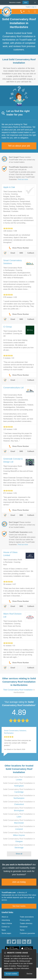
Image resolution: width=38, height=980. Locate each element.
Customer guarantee (27, 933)
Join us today (19, 882)
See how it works (19, 906)
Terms (22, 930)
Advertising (6, 920)
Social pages (6, 933)
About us (5, 917)
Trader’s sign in (31, 7)
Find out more (23, 179)
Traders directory (26, 923)
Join (25, 2)
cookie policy (9, 968)
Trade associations (27, 917)
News (4, 930)
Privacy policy (25, 920)
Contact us (6, 927)
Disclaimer (24, 927)
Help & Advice (7, 923)
